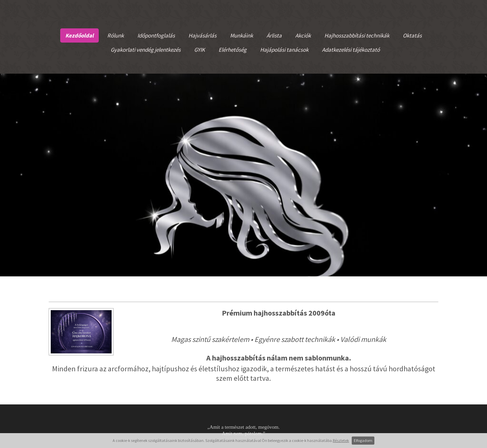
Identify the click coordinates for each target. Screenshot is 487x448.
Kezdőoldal (79, 35)
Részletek (341, 440)
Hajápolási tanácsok (284, 50)
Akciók (303, 35)
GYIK (200, 50)
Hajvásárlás (202, 35)
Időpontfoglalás (156, 35)
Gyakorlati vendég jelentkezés (146, 50)
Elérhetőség (233, 50)
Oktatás (412, 35)
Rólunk (115, 35)
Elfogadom (363, 440)
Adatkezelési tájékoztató (351, 50)
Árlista (274, 35)
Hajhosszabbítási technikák (357, 35)
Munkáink (241, 35)
